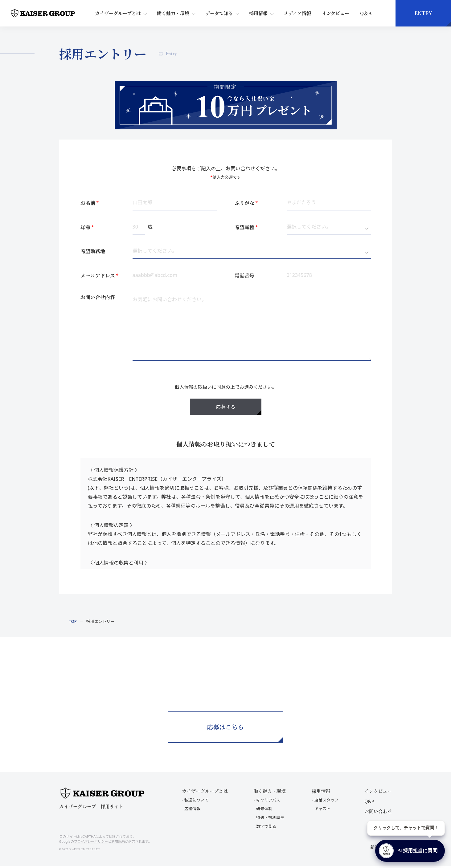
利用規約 (118, 844)
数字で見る (266, 829)
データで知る (219, 13)
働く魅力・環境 (173, 13)
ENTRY (423, 13)
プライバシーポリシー (91, 844)
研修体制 (264, 811)
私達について (196, 802)
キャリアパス (268, 802)
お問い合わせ (378, 813)
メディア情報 (297, 13)
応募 (226, 734)
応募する (226, 407)
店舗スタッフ (326, 802)
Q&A (370, 803)
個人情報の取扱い (193, 387)
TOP (73, 621)
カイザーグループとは (118, 13)
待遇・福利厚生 (270, 820)
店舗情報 (192, 811)
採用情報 (258, 13)
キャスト (322, 811)
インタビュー (336, 13)
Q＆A (366, 13)
